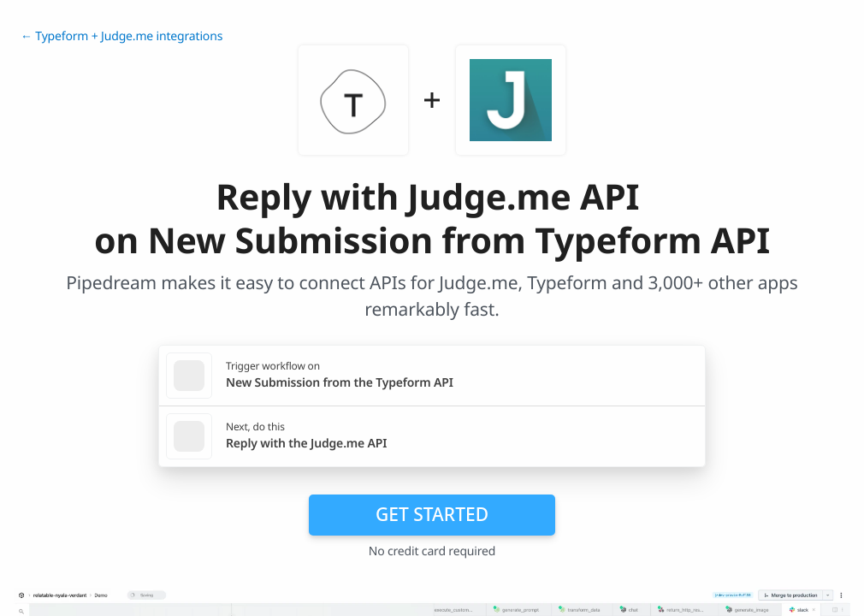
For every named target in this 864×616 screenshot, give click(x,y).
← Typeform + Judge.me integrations (121, 36)
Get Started (432, 514)
